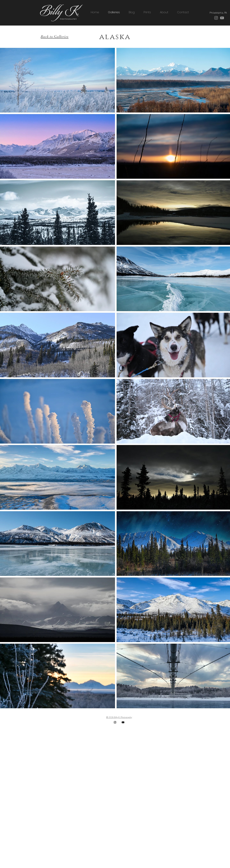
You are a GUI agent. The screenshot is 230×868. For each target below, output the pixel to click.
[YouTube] (222, 18)
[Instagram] (216, 18)
